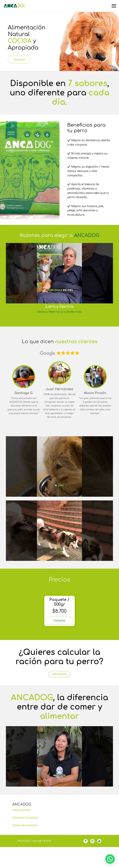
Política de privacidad (25, 828)
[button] (110, 859)
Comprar (23, 60)
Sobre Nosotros (22, 813)
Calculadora (60, 677)
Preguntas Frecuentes (25, 821)
